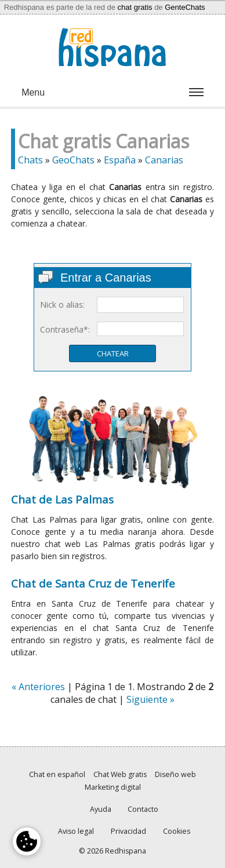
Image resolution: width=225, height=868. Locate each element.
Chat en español (57, 774)
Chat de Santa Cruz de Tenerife (93, 583)
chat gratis (135, 7)
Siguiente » (150, 699)
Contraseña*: (65, 329)
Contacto (143, 809)
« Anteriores (38, 687)
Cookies (177, 831)
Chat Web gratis (120, 774)
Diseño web (175, 774)
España (120, 160)
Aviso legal (76, 831)
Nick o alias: (62, 304)
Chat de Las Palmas (62, 499)
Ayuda (101, 809)
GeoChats (73, 160)
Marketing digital (113, 787)
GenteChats (185, 7)
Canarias (164, 160)
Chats (30, 160)
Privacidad (128, 831)
